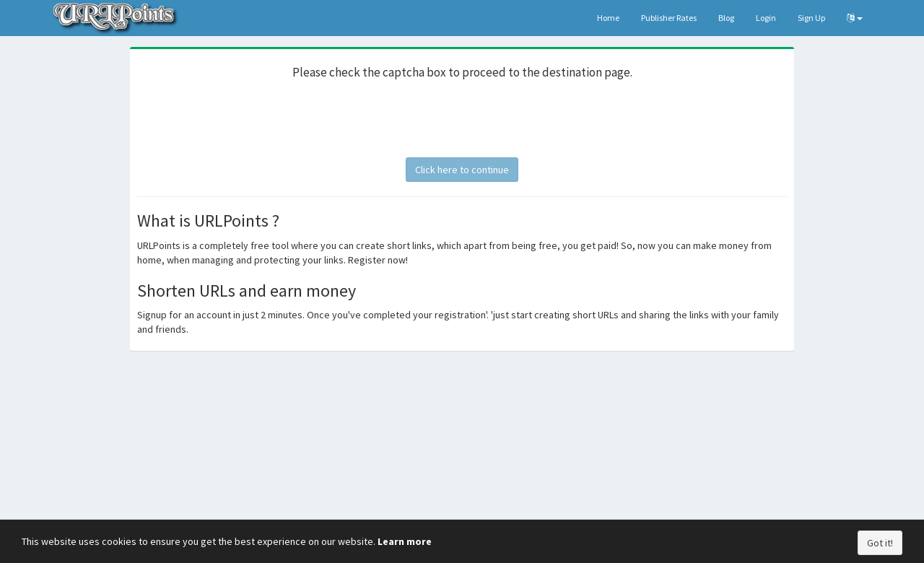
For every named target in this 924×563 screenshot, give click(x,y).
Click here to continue (462, 170)
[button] (855, 18)
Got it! (880, 543)
